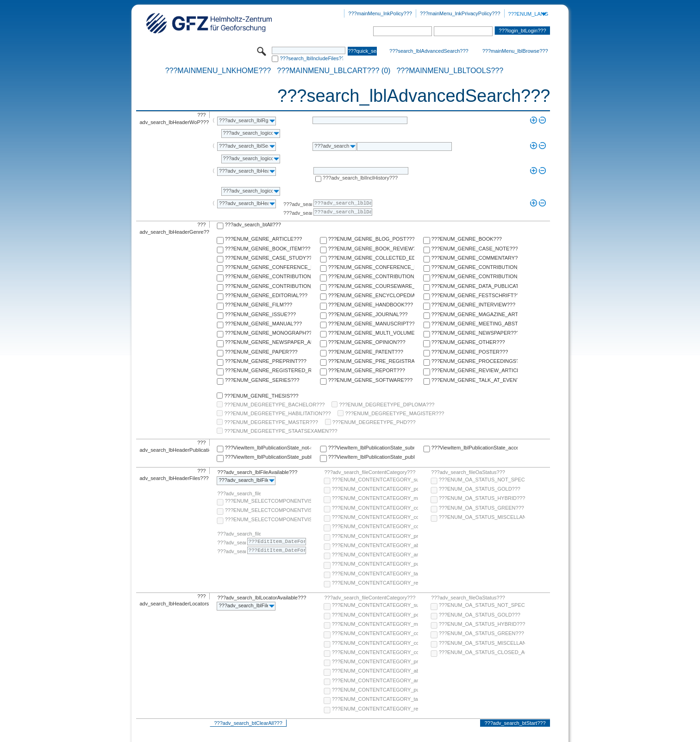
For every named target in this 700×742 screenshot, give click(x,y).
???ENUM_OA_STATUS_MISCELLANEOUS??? (482, 517)
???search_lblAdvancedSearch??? (429, 51)
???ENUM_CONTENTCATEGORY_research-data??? (375, 583)
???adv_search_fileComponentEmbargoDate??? (239, 534)
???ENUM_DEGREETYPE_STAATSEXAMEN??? (281, 431)
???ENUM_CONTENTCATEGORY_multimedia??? (375, 498)
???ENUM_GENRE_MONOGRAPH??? (268, 333)
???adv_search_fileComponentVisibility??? (239, 493)
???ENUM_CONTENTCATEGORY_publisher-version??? (375, 564)
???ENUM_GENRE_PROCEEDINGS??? (475, 361)
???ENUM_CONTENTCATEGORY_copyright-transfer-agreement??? (375, 517)
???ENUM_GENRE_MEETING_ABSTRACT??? (475, 324)
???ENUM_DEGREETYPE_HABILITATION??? (277, 413)
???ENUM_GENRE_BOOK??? (467, 239)
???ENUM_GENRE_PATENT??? (366, 352)
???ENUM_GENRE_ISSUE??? (260, 314)
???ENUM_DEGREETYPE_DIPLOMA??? (387, 405)
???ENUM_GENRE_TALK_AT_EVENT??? (475, 380)
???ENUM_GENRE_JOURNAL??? (368, 314)
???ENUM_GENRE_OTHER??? (468, 342)
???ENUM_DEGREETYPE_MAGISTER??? (394, 413)
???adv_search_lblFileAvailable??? (257, 472)
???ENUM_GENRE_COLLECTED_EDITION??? (371, 258)
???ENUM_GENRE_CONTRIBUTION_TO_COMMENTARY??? (268, 276)
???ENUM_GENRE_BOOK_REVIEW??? (371, 249)
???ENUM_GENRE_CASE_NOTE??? (475, 249)
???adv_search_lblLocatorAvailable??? (262, 598)
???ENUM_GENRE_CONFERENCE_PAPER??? (268, 267)
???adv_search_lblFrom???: (298, 204)
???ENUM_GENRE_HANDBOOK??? (371, 305)
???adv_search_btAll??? (253, 224)
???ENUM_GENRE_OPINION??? (367, 342)
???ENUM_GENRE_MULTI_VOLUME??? (371, 333)
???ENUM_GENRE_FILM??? (259, 305)
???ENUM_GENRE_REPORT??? (367, 370)
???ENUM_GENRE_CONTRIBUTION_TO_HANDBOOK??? (268, 286)
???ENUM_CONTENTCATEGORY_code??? (375, 508)
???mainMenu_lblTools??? (450, 71)
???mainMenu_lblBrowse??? (515, 51)
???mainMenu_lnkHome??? (218, 71)
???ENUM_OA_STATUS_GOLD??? (480, 489)
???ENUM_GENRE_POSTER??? (470, 352)
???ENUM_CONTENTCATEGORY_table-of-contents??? (375, 574)
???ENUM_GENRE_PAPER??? (261, 352)
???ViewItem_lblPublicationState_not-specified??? (268, 448)
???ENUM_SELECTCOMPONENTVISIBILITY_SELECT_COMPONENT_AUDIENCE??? (268, 501)
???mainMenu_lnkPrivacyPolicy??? (460, 13)
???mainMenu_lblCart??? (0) (334, 71)
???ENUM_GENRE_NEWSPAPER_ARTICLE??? (268, 342)
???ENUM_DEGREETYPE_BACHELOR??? (274, 405)
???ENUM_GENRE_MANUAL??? (263, 324)
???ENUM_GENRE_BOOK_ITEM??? (268, 249)
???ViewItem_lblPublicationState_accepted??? (475, 448)
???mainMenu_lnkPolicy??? (380, 13)
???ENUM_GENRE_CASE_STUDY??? (268, 258)
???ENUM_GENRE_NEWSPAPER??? (475, 333)
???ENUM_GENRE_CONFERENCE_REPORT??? (371, 267)
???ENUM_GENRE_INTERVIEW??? (473, 305)
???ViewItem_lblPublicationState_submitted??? (371, 448)
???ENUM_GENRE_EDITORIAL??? (266, 295)
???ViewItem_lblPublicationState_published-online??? (268, 457)
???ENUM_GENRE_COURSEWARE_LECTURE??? (371, 286)
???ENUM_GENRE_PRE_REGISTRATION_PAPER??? (371, 361)
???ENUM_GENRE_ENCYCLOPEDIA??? (371, 295)
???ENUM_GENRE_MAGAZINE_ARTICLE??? (475, 314)
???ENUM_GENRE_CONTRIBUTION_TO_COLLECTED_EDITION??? (475, 267)
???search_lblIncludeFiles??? (311, 58)
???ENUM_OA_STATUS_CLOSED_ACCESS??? (482, 652)
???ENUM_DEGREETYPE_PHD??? (374, 422)
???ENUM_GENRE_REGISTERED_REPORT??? (268, 370)
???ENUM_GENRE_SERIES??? (262, 380)
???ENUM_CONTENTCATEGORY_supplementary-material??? (375, 480)
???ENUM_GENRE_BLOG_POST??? (371, 239)
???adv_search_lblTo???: (298, 213)
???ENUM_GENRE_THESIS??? (261, 396)
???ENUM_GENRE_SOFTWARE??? (370, 380)
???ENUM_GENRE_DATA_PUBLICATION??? (475, 286)
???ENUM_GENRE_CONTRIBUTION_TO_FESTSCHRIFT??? (475, 276)
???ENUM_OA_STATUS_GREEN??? (481, 508)
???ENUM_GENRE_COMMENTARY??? (475, 258)
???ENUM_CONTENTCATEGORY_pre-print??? (375, 536)
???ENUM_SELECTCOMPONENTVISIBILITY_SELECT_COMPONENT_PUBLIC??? (268, 510)
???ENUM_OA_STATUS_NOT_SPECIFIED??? (482, 480)
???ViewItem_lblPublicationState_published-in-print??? (371, 457)
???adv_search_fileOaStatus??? (468, 472)
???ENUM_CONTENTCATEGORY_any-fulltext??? (375, 555)
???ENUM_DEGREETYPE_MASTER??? (271, 422)
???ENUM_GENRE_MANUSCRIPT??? (371, 324)
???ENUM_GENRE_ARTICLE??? (264, 239)
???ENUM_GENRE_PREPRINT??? (266, 361)
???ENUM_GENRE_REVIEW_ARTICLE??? (475, 370)
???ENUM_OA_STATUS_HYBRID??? (482, 498)
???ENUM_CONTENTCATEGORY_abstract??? (375, 545)
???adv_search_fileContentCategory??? (370, 472)
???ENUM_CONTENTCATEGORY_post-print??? (375, 489)
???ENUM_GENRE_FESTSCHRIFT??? (475, 295)
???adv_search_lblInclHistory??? (360, 178)
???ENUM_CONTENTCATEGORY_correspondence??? (375, 526)
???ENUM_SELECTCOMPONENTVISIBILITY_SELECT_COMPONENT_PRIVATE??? (268, 519)
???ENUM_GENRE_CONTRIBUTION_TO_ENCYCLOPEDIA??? (371, 276)
